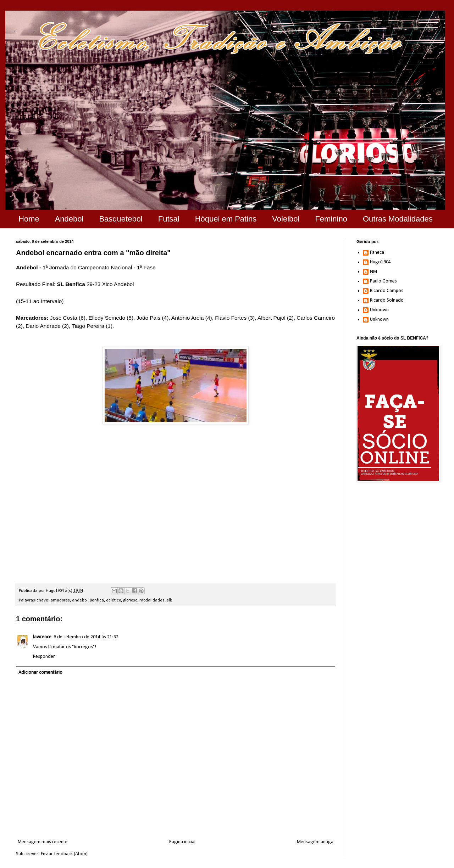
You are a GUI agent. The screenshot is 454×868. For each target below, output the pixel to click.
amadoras (60, 600)
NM (373, 272)
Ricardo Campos (387, 291)
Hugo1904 (380, 262)
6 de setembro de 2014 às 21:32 (86, 637)
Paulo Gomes (383, 281)
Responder (44, 657)
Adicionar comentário (40, 673)
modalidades (152, 600)
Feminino (331, 219)
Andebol (69, 219)
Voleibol (286, 219)
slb (170, 600)
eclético (113, 600)
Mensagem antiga (315, 842)
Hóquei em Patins (226, 219)
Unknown (379, 310)
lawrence (42, 637)
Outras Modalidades (398, 219)
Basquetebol (121, 219)
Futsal (169, 219)
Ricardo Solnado (387, 300)
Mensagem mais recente (43, 842)
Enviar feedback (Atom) (64, 854)
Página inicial (182, 842)
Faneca (377, 253)
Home (29, 219)
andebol (80, 600)
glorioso (130, 600)
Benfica (97, 600)
